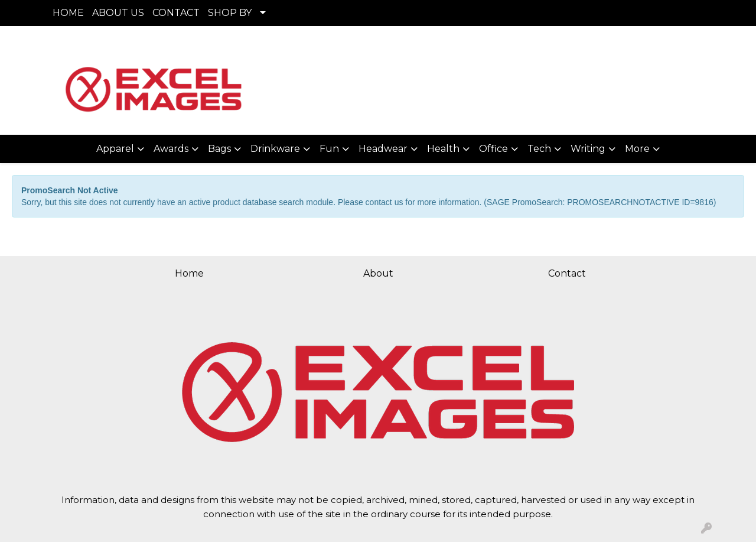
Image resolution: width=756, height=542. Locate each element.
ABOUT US (118, 13)
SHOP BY (230, 13)
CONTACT (176, 13)
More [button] (637, 149)
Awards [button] (171, 149)
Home (189, 273)
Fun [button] (329, 149)
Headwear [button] (383, 149)
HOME (68, 13)
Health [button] (443, 149)
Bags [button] (219, 149)
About (378, 273)
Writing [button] (588, 149)
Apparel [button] (115, 149)
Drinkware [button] (275, 149)
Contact (567, 273)
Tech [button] (539, 149)
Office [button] (493, 149)
